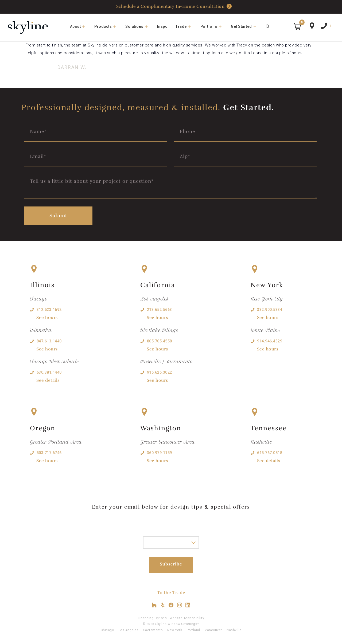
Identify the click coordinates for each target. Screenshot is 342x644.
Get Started (246, 26)
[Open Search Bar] (268, 26)
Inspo (162, 26)
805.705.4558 (160, 341)
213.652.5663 (160, 310)
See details (48, 380)
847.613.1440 (49, 341)
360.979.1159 (160, 453)
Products (108, 26)
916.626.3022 (160, 372)
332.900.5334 (270, 310)
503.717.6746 (49, 453)
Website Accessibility (187, 618)
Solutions (139, 26)
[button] (297, 27)
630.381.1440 (49, 372)
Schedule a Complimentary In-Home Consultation (174, 6)
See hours (47, 318)
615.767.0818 (270, 453)
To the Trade (171, 593)
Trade (186, 26)
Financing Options (152, 618)
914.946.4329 (270, 341)
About (80, 26)
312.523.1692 (49, 310)
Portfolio (214, 26)
